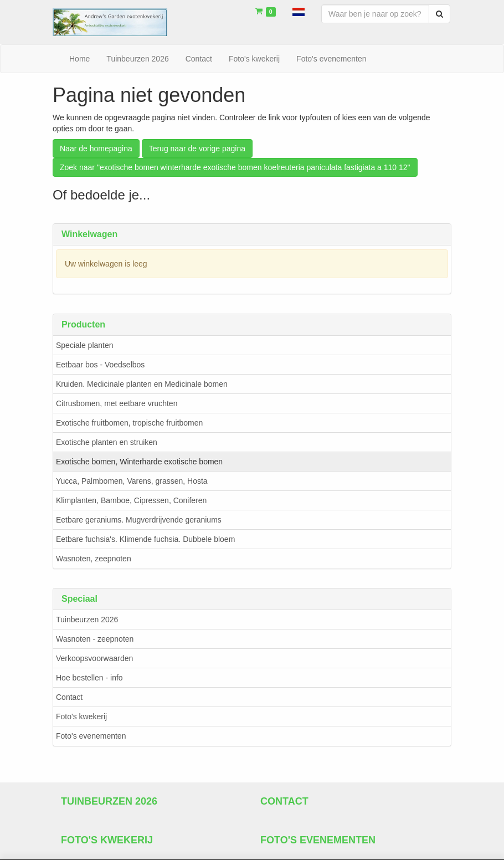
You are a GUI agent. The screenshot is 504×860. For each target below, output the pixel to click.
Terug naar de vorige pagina (197, 149)
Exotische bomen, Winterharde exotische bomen (139, 462)
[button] (299, 11)
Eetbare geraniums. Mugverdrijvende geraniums (139, 520)
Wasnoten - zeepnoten (95, 639)
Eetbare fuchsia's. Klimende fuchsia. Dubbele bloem (145, 539)
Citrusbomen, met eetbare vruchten (117, 403)
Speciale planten (85, 345)
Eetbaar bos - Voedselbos (100, 365)
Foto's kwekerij (81, 717)
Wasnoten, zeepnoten (94, 559)
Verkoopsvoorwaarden (94, 659)
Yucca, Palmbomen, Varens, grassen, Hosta (132, 481)
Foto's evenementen (91, 736)
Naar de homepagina (96, 149)
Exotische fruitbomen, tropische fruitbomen (129, 423)
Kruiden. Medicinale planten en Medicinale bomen (142, 384)
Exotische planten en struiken (107, 442)
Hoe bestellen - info (89, 678)
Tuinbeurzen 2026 (87, 620)
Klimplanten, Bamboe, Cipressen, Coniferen (131, 500)
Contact (69, 698)
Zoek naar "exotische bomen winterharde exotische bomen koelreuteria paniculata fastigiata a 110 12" (235, 167)
